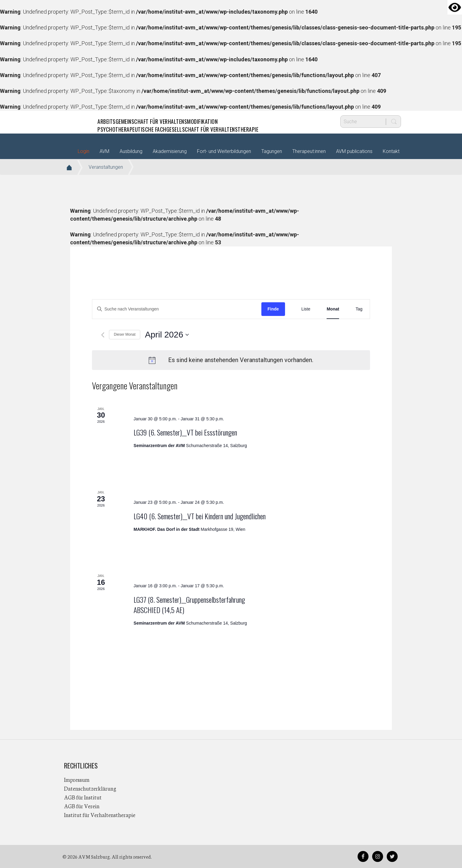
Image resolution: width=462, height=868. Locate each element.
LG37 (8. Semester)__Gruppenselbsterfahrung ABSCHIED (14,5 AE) (189, 605)
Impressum (77, 779)
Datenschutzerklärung (90, 788)
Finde (273, 309)
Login (83, 151)
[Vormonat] (103, 335)
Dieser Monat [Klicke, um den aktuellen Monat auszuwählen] (125, 334)
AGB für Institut (83, 797)
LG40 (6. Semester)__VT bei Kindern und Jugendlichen (200, 516)
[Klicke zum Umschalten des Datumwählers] (167, 335)
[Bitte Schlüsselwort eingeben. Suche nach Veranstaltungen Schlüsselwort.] (177, 309)
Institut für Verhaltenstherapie (100, 815)
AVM (76, 121)
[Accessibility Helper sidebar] (455, 7)
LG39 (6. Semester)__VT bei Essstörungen (185, 432)
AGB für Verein (82, 806)
